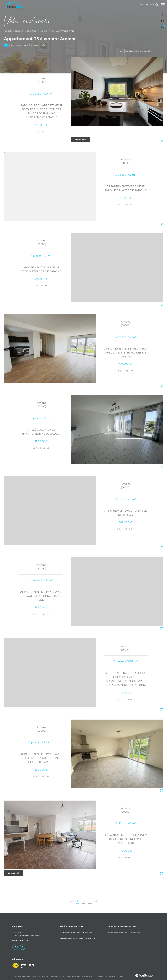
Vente (36, 31)
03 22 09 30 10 (18, 932)
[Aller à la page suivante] (96, 901)
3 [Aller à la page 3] (90, 901)
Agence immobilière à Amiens (18, 31)
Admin (93, 976)
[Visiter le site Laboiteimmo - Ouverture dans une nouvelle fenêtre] (144, 975)
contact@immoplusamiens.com (26, 935)
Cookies (121, 976)
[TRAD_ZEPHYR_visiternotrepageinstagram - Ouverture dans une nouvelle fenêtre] (22, 947)
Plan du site (71, 976)
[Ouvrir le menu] (163, 5)
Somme (44, 31)
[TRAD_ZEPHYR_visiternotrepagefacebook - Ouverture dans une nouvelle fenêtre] (15, 947)
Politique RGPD (111, 976)
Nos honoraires (60, 976)
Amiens (52, 31)
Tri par (120, 51)
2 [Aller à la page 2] (84, 901)
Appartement (64, 31)
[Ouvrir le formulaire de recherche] (148, 5)
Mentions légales (83, 976)
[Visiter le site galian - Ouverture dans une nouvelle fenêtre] (28, 965)
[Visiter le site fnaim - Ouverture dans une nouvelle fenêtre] (16, 965)
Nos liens (101, 976)
